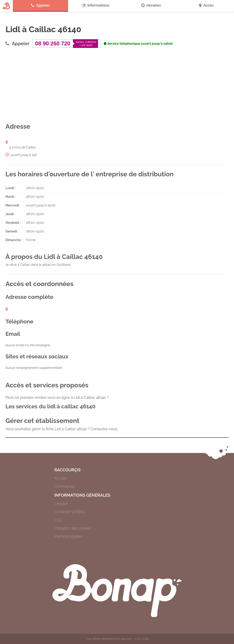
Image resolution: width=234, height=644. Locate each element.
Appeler (41, 5)
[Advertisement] (117, 85)
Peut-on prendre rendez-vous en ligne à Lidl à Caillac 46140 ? (57, 398)
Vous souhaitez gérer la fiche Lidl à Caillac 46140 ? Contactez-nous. (62, 429)
